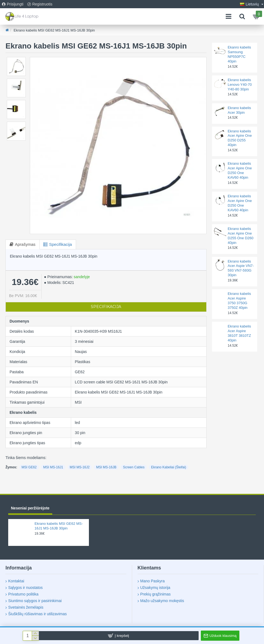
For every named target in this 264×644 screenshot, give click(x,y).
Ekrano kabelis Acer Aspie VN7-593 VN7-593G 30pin (241, 268)
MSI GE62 (29, 467)
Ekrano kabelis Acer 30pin (239, 110)
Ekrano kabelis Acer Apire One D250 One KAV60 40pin (240, 170)
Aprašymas (25, 244)
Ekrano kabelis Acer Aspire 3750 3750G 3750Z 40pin (239, 301)
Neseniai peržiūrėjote (30, 508)
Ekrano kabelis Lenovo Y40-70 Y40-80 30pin (240, 85)
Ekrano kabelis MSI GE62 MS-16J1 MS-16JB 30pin (59, 526)
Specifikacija (61, 244)
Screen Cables (134, 467)
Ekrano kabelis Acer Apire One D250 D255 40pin (240, 138)
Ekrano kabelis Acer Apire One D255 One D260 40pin (240, 236)
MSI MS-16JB (106, 467)
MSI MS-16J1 (53, 467)
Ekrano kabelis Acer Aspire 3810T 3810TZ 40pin (239, 333)
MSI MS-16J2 (80, 467)
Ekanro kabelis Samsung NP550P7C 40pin (239, 54)
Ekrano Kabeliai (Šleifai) (169, 467)
